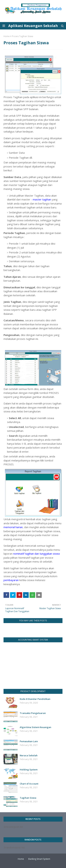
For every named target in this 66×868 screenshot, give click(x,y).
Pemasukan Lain (29, 741)
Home (7, 36)
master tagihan (42, 199)
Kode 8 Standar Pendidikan (35, 699)
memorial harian (13, 527)
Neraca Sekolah (29, 755)
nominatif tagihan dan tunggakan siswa (36, 554)
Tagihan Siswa (28, 798)
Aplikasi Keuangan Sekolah (33, 26)
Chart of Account (29, 784)
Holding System (29, 770)
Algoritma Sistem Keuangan (35, 727)
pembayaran (11, 580)
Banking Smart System (39, 859)
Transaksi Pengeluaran (33, 713)
